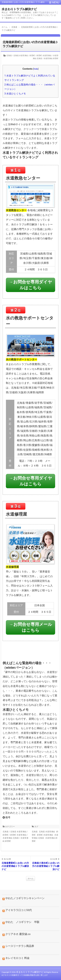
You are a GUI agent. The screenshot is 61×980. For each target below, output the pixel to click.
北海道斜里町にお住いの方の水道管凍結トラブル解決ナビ (30, 44)
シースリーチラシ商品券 (20, 946)
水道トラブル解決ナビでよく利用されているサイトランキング (30, 78)
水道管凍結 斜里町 (51, 58)
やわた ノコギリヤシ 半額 (22, 922)
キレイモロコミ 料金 (17, 958)
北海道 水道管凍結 (21, 56)
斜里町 (32, 56)
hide (36, 69)
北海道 (9, 56)
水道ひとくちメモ (15, 94)
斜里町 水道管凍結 (44, 56)
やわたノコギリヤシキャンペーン (25, 898)
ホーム (30, 878)
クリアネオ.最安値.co (18, 934)
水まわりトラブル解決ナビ (19, 9)
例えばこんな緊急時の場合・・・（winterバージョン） (30, 87)
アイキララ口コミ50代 (19, 910)
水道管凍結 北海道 (11, 838)
